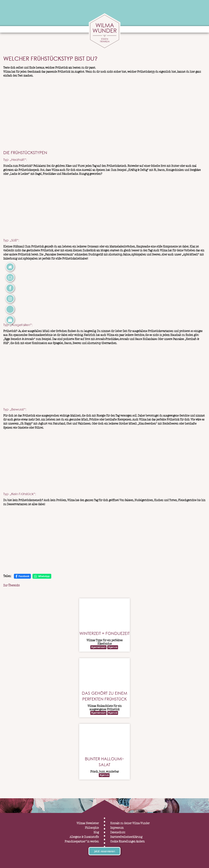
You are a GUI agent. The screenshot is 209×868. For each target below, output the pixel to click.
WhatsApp (42, 576)
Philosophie (92, 828)
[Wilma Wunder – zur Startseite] (104, 31)
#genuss (113, 648)
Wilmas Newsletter (88, 823)
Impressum (117, 828)
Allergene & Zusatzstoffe (84, 837)
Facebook (22, 576)
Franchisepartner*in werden (82, 842)
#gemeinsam (98, 648)
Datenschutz (118, 832)
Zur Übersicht (12, 585)
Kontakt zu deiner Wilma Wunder (130, 823)
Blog (96, 832)
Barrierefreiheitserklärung (126, 837)
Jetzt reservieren (104, 852)
